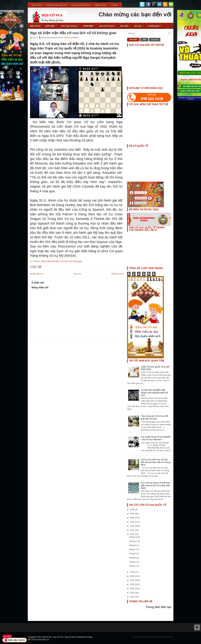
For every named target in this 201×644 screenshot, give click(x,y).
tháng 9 (133, 545)
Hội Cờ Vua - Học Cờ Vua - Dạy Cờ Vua (59, 637)
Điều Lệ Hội (37, 5)
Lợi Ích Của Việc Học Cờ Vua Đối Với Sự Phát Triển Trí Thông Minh (156, 462)
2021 (133, 530)
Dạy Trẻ (126, 25)
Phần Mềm (90, 25)
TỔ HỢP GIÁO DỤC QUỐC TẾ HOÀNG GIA (157, 637)
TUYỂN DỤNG (156, 25)
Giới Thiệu (52, 25)
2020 (133, 534)
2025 (133, 514)
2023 (133, 522)
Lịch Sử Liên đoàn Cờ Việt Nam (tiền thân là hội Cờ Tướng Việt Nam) (155, 485)
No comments (73, 38)
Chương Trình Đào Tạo (57, 5)
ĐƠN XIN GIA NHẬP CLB (81, 5)
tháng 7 (133, 549)
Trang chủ (77, 274)
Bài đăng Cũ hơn (118, 274)
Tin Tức (140, 25)
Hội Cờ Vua (35, 26)
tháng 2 (133, 562)
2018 (133, 576)
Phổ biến (133, 40)
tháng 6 (133, 553)
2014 (133, 593)
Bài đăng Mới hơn (37, 274)
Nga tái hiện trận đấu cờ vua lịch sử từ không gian (73, 33)
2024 (133, 518)
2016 (133, 584)
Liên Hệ (114, 5)
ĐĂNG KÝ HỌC (101, 5)
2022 (133, 526)
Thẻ (144, 40)
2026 (133, 509)
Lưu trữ (155, 40)
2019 (133, 572)
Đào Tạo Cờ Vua (71, 25)
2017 (133, 580)
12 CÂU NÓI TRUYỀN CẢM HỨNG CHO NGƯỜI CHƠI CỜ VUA (154, 393)
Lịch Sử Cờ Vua (109, 25)
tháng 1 (133, 566)
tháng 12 (133, 537)
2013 (133, 597)
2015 (133, 589)
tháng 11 (133, 541)
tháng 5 (133, 558)
